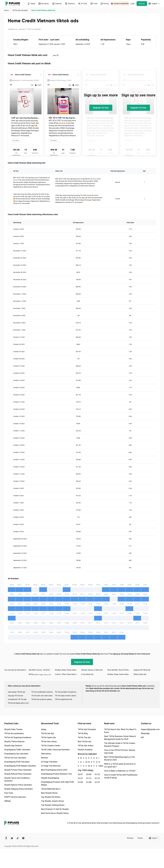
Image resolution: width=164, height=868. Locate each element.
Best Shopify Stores (49, 793)
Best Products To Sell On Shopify (55, 809)
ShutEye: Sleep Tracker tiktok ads (67, 670)
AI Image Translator (49, 762)
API (142, 737)
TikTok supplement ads (64, 699)
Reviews (45, 758)
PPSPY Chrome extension (15, 797)
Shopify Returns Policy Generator (18, 785)
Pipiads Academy (85, 750)
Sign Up (142, 4)
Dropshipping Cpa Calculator (16, 754)
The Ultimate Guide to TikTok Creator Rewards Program (120, 745)
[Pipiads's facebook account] (6, 838)
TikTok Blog (83, 733)
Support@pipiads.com (150, 729)
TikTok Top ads (84, 737)
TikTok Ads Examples (87, 729)
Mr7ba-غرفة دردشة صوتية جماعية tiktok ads (42, 674)
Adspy (44, 729)
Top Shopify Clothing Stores (53, 805)
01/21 (80, 778)
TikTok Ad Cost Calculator (15, 758)
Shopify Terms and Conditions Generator (17, 779)
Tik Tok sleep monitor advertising (67, 696)
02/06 (89, 774)
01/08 (89, 782)
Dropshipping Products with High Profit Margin (57, 783)
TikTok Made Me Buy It (51, 789)
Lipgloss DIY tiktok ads (142, 670)
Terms (140, 838)
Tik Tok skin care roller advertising (43, 696)
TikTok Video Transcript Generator (55, 750)
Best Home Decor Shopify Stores (55, 813)
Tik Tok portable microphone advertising (67, 692)
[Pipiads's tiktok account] (18, 838)
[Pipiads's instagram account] (23, 838)
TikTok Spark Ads (48, 737)
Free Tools (9, 793)
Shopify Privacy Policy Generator (18, 770)
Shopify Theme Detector (14, 742)
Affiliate (7, 801)
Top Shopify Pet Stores (51, 797)
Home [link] (7, 10)
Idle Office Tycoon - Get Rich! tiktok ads (42, 670)
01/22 (97, 774)
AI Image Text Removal (51, 766)
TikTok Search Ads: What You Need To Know (120, 731)
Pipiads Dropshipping (50, 778)
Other (99, 766)
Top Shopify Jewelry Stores (52, 801)
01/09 (80, 782)
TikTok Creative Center (51, 746)
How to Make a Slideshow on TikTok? (120, 771)
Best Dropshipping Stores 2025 (54, 770)
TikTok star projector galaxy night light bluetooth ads (43, 699)
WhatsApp (145, 733)
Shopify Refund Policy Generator (18, 774)
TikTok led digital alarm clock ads (20, 703)
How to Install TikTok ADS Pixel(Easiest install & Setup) (121, 776)
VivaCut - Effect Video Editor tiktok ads (68, 674)
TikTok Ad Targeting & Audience (18, 737)
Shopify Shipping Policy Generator (19, 789)
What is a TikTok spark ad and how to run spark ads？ (120, 765)
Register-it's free (101, 108)
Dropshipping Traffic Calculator (17, 750)
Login (133, 4)
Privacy (130, 838)
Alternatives (46, 754)
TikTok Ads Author (86, 746)
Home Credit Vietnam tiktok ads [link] (43, 10)
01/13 (89, 778)
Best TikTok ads (85, 742)
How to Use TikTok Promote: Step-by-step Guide (120, 752)
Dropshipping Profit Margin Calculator (20, 766)
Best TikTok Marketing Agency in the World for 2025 (119, 758)
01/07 (97, 782)
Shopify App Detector (13, 746)
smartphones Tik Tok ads (17, 699)
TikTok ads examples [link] (20, 10)
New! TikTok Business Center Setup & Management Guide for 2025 (120, 738)
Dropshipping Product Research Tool (56, 774)
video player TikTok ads (16, 692)
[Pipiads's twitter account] (12, 838)
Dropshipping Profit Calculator (17, 762)
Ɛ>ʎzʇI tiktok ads (87, 674)
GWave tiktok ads (140, 674)
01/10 (97, 778)
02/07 (80, 774)
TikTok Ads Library (49, 742)
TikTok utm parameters (14, 733)
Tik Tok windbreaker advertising (43, 692)
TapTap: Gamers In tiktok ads (92, 670)
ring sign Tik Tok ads (15, 696)
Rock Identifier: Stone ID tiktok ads (120, 670)
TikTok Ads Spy (47, 733)
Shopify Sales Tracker (13, 729)
